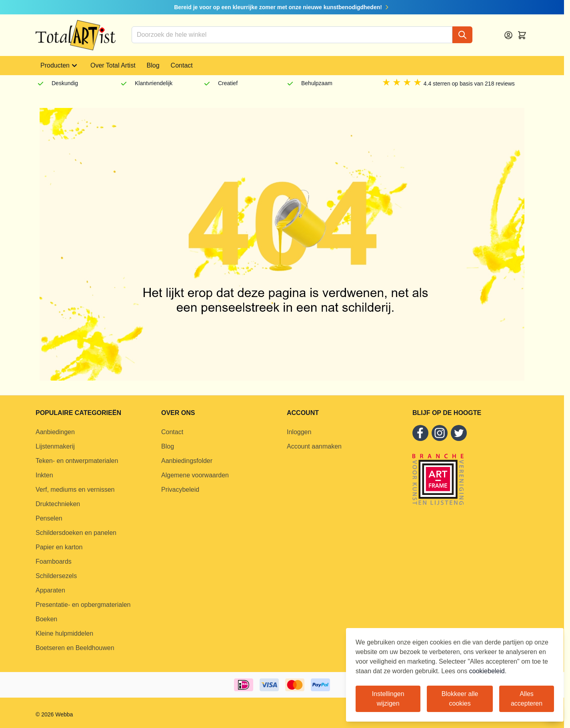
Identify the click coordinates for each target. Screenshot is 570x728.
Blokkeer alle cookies (460, 699)
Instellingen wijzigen (388, 699)
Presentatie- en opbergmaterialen (83, 605)
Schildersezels (56, 576)
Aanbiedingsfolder (187, 461)
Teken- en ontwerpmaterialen (77, 461)
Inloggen (299, 432)
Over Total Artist (113, 65)
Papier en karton (59, 547)
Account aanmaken (314, 446)
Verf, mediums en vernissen (75, 490)
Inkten (44, 475)
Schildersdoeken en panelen (76, 533)
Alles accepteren (527, 699)
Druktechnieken (58, 504)
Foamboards (54, 561)
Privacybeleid (180, 490)
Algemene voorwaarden (195, 475)
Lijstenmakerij (55, 446)
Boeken (46, 619)
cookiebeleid (487, 671)
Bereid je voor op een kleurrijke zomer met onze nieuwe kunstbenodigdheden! (282, 7)
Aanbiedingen (55, 432)
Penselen (49, 518)
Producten (60, 66)
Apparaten (50, 590)
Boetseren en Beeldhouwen (75, 648)
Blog (153, 65)
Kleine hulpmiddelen (64, 633)
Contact (182, 65)
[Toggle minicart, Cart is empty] (522, 35)
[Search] (462, 35)
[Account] (508, 35)
